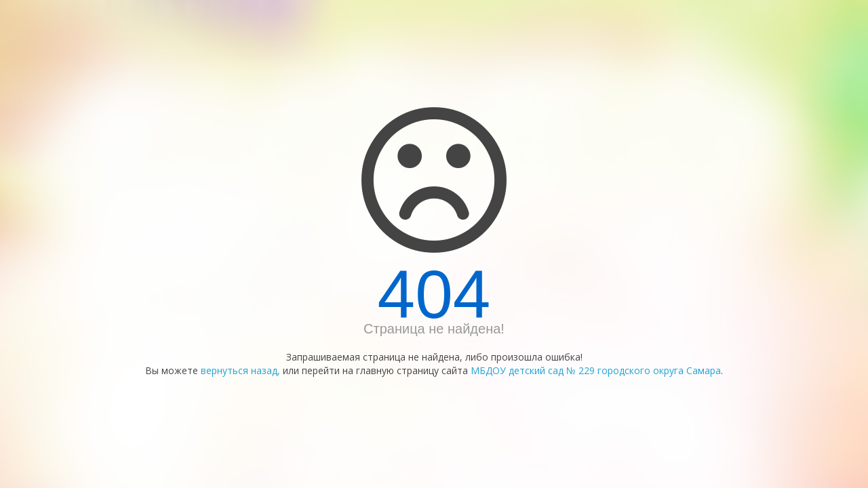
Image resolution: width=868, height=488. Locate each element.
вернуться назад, (240, 370)
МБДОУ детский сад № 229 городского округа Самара (596, 370)
